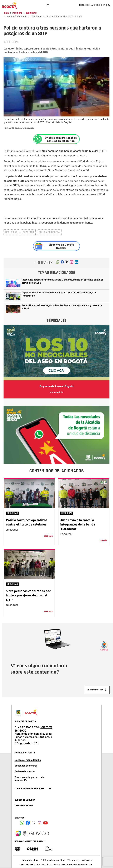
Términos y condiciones (80, 860)
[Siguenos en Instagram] (40, 823)
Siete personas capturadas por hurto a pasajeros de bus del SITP (28, 595)
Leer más (48, 536)
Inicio (6, 13)
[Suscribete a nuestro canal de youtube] (45, 823)
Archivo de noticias (25, 771)
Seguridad (31, 13)
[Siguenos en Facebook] (22, 823)
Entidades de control (26, 766)
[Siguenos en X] (34, 823)
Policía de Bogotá (49, 232)
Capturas (28, 232)
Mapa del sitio (30, 860)
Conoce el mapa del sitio (28, 760)
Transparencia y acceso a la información (29, 779)
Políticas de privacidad (52, 860)
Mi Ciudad (17, 13)
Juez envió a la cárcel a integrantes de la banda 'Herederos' (78, 524)
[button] (58, 263)
